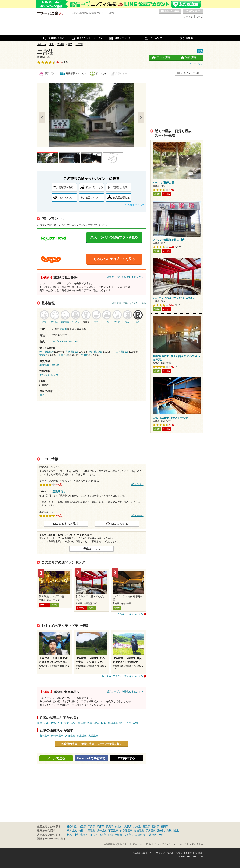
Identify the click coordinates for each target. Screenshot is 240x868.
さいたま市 (100, 835)
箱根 (81, 831)
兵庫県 (100, 826)
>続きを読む (137, 484)
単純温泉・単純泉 (49, 365)
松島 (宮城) (70, 723)
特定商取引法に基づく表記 (169, 853)
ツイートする (196, 64)
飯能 (110, 835)
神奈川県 (72, 826)
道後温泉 (139, 831)
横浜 (69, 835)
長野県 (146, 826)
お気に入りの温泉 (170, 12)
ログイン (188, 17)
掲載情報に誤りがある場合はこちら (129, 303)
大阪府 (128, 826)
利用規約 (188, 853)
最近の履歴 (193, 12)
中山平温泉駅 (121, 352)
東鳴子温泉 (57, 736)
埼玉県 (82, 826)
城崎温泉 (102, 831)
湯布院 (161, 831)
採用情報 (199, 853)
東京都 (119, 826)
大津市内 (152, 835)
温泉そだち (59, 491)
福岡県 (165, 826)
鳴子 (122, 723)
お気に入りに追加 (190, 73)
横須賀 (84, 835)
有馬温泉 (90, 831)
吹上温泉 (82, 736)
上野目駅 (63, 355)
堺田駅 (85, 355)
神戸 (161, 835)
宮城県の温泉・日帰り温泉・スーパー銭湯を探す (91, 744)
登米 (129, 723)
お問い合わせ (196, 844)
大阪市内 (128, 835)
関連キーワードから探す (51, 839)
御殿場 (118, 835)
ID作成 (200, 17)
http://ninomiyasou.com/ (65, 342)
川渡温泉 (70, 736)
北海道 (137, 826)
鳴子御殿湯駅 (47, 352)
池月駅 (43, 355)
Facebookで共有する (91, 758)
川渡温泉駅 (72, 352)
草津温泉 (72, 831)
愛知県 (155, 826)
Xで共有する (126, 758)
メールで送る (56, 758)
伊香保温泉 (126, 831)
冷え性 (55, 375)
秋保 (53, 723)
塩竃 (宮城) (93, 723)
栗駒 (135, 723)
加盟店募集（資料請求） (116, 844)
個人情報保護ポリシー (143, 853)
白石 (104, 723)
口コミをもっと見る (66, 524)
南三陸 (82, 723)
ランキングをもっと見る (130, 614)
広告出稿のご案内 (142, 844)
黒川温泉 (151, 831)
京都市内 (140, 835)
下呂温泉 (113, 831)
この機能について (134, 205)
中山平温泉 (43, 736)
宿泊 (42, 395)
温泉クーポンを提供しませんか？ (125, 277)
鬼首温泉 (93, 736)
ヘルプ (182, 844)
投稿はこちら (91, 549)
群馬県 (110, 826)
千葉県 (91, 826)
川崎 (76, 835)
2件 (66, 62)
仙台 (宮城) (43, 723)
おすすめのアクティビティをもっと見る (122, 676)
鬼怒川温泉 (173, 831)
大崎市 (63, 329)
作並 (60, 723)
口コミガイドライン (165, 844)
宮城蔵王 (113, 723)
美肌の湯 (44, 375)
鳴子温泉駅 (96, 352)
